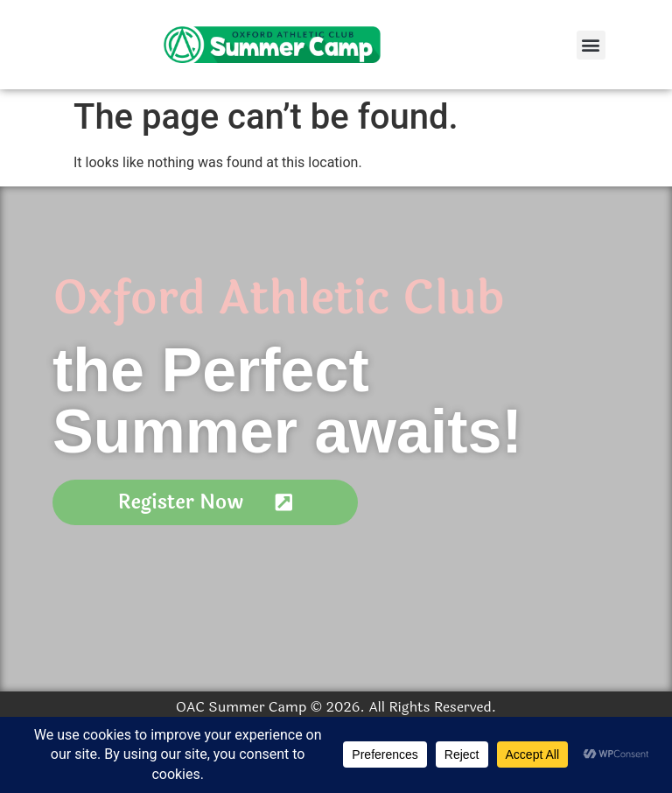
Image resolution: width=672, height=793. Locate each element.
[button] (591, 45)
